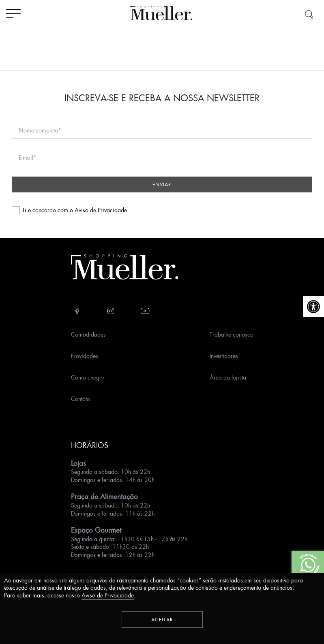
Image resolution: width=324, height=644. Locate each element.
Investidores (224, 356)
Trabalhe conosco (232, 334)
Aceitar (162, 619)
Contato (80, 399)
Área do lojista (228, 377)
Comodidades (88, 334)
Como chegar (88, 377)
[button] (313, 307)
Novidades (85, 356)
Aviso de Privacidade (101, 210)
